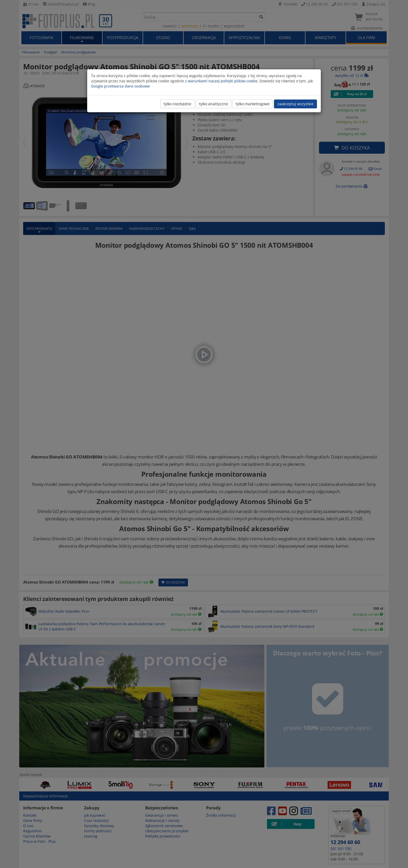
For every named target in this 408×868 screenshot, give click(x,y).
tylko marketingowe (253, 104)
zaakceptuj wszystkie (295, 104)
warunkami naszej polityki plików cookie (223, 81)
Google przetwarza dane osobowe (120, 86)
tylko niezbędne (177, 104)
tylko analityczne (213, 104)
